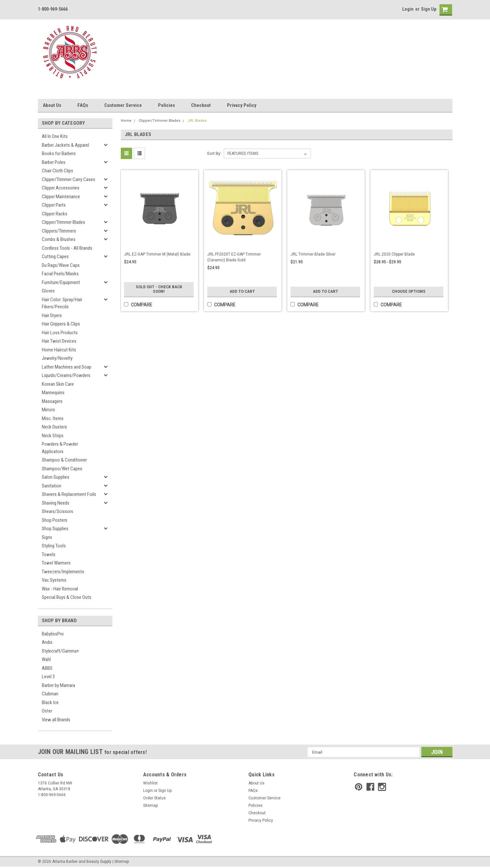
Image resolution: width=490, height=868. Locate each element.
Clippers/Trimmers (59, 231)
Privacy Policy (242, 105)
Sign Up (429, 9)
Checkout (201, 105)
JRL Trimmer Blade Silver (313, 254)
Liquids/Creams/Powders (66, 375)
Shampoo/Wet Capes (62, 469)
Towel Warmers (56, 563)
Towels (49, 554)
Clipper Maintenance (61, 197)
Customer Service (123, 105)
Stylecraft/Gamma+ (60, 651)
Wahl (46, 659)
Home (126, 121)
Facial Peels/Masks (60, 274)
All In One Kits (55, 136)
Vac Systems (54, 580)
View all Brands (56, 720)
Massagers (52, 401)
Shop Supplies (55, 529)
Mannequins (53, 393)
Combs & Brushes (59, 239)
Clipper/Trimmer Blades (63, 222)
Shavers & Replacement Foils (69, 494)
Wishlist (150, 783)
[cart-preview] (444, 10)
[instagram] (382, 787)
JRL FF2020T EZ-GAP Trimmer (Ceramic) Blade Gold (234, 257)
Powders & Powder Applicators (60, 448)
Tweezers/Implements (63, 572)
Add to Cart (242, 291)
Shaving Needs (56, 503)
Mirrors (48, 410)
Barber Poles (54, 162)
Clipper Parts (54, 205)
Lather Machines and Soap (67, 367)
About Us (52, 105)
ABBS (47, 668)
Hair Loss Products (60, 333)
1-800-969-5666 (53, 9)
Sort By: (214, 153)
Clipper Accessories (61, 188)
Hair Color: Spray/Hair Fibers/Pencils (62, 303)
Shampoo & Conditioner (64, 460)
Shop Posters (55, 520)
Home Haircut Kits (59, 350)
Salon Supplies (56, 477)
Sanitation (51, 486)
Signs (47, 537)
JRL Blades (197, 121)
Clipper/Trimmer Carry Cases (68, 179)
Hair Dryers (52, 315)
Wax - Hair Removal (60, 589)
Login (408, 9)
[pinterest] (359, 787)
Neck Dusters (54, 427)
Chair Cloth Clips (57, 171)
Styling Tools (54, 546)
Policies (166, 105)
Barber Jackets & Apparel (65, 145)
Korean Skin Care (58, 384)
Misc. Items (53, 418)
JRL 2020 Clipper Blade (394, 254)
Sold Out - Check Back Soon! (159, 289)
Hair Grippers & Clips (61, 324)
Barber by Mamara (58, 685)
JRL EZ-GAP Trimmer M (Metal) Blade (157, 254)
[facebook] (370, 787)
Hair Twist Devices (59, 341)
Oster (47, 711)
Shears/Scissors (57, 511)
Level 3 (48, 677)
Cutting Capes (55, 257)
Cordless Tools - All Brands (67, 248)
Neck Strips (53, 436)
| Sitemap (121, 862)
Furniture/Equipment (61, 282)
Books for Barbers (59, 154)
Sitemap (150, 805)
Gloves (48, 291)
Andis (47, 642)
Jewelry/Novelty (57, 358)
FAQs (83, 105)
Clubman (50, 694)
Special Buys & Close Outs (67, 597)
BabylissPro (53, 634)
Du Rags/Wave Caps (61, 265)
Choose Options (409, 291)
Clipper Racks (55, 214)
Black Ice (50, 702)
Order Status (154, 798)
